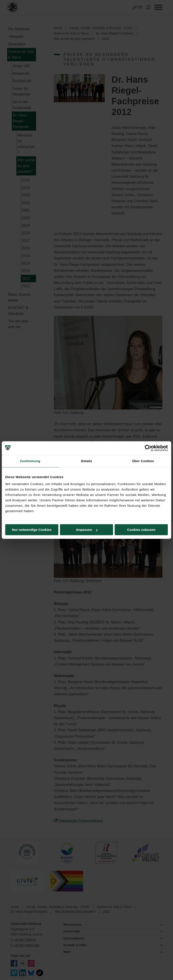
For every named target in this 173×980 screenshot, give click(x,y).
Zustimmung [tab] (30, 461)
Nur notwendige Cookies (32, 530)
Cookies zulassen (141, 530)
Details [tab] (86, 461)
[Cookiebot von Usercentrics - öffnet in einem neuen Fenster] (148, 448)
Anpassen (87, 530)
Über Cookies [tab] (143, 461)
